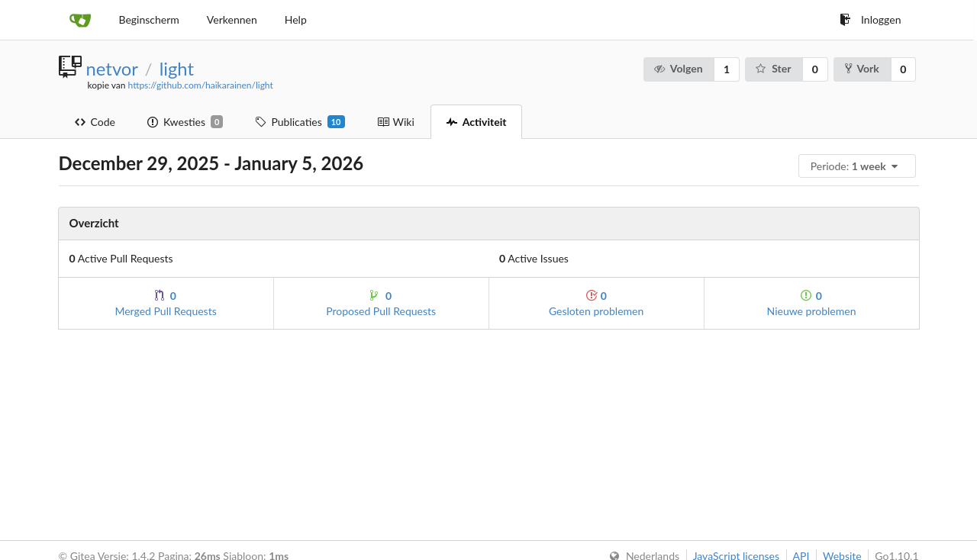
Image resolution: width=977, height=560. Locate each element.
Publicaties (300, 122)
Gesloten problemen (596, 303)
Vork (862, 68)
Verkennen (232, 19)
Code (95, 122)
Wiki (396, 122)
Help (296, 19)
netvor (112, 69)
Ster (773, 68)
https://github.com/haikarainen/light (201, 85)
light (177, 69)
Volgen (677, 68)
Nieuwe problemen (812, 303)
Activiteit (477, 122)
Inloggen (870, 19)
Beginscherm (149, 19)
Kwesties (185, 122)
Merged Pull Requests (165, 303)
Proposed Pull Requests (381, 303)
